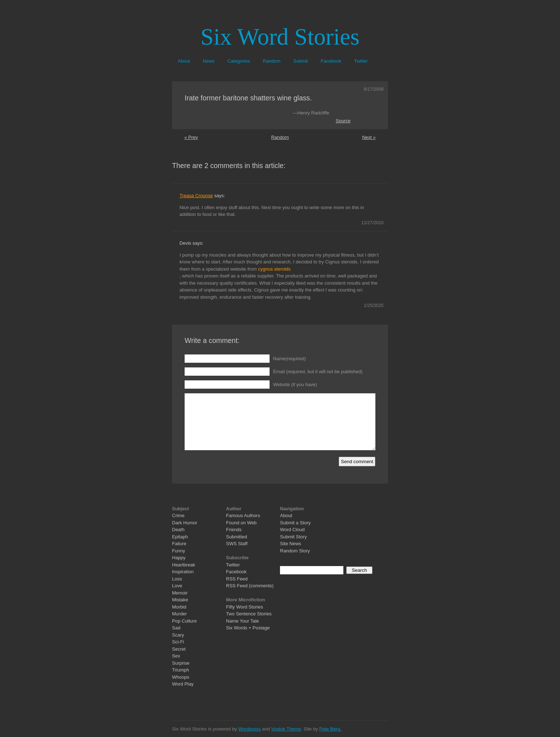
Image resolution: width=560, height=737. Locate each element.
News (209, 61)
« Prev (191, 137)
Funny (179, 551)
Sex (176, 656)
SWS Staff (237, 544)
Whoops (181, 677)
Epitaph (180, 537)
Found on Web (241, 523)
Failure (179, 544)
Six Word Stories (280, 37)
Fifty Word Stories (245, 607)
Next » (369, 137)
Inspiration (183, 572)
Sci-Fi (178, 642)
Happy (179, 558)
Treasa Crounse (196, 196)
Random (272, 61)
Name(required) (290, 359)
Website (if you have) (295, 385)
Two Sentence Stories (249, 614)
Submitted (237, 537)
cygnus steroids (274, 269)
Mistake (180, 600)
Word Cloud (292, 530)
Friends (234, 530)
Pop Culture (184, 621)
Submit (301, 61)
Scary (178, 635)
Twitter (361, 61)
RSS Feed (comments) (250, 586)
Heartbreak (184, 565)
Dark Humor (185, 523)
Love (177, 586)
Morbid (179, 607)
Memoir (180, 593)
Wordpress (250, 729)
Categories (239, 61)
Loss (177, 579)
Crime (178, 516)
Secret (179, 649)
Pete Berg (330, 729)
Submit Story (293, 537)
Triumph (180, 670)
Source (343, 121)
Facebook (331, 61)
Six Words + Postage (248, 628)
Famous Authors (243, 516)
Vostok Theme (286, 729)
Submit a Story (295, 523)
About (184, 61)
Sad (176, 628)
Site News (291, 544)
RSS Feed (237, 579)
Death (178, 530)
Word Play (183, 684)
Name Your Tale (243, 621)
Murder (179, 614)
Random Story (295, 551)
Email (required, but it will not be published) (318, 372)
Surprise (181, 663)
